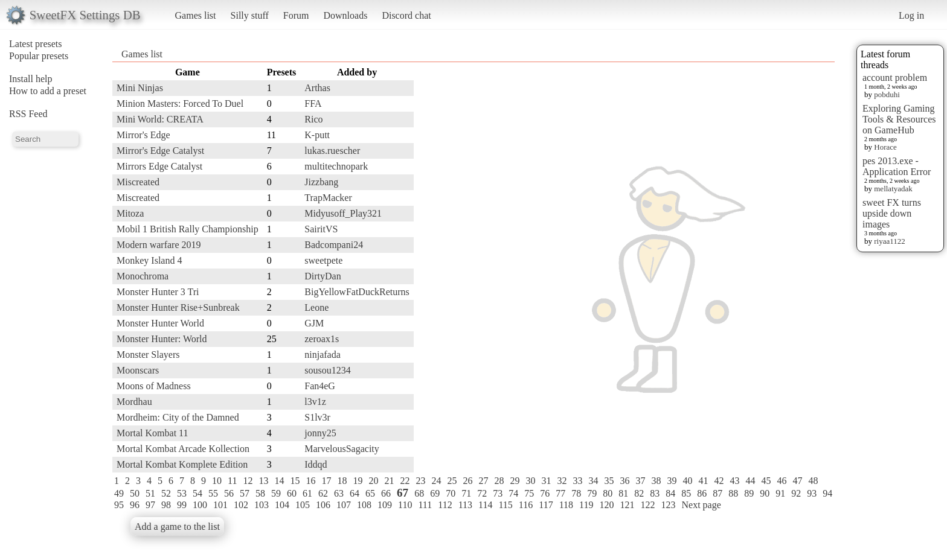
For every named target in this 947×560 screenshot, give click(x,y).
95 (119, 505)
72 (482, 493)
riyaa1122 (890, 241)
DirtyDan (323, 276)
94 (827, 493)
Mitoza (130, 213)
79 (592, 493)
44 (750, 481)
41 (703, 481)
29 (515, 481)
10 (217, 481)
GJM (314, 323)
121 (627, 505)
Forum (296, 15)
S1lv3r (317, 417)
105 (303, 505)
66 (386, 493)
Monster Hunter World (160, 323)
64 (355, 493)
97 (150, 505)
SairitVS (321, 229)
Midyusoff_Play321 (343, 213)
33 (577, 481)
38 (656, 481)
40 (687, 481)
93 (812, 493)
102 (241, 505)
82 (639, 493)
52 (166, 493)
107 (344, 505)
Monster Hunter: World (162, 339)
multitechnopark (336, 166)
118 (566, 505)
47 (797, 481)
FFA (313, 103)
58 (260, 493)
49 (119, 493)
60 (292, 493)
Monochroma (143, 276)
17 (326, 481)
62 (323, 493)
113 (465, 505)
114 (485, 505)
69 (435, 493)
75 (529, 493)
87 (717, 493)
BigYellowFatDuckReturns (357, 292)
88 (733, 493)
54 (197, 493)
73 (498, 493)
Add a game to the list (177, 527)
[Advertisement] (786, 246)
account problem (895, 78)
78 (576, 493)
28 (499, 481)
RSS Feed (28, 114)
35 (609, 481)
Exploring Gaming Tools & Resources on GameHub (899, 119)
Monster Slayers (148, 355)
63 (339, 493)
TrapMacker (328, 198)
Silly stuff (250, 15)
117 (546, 505)
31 (546, 481)
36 (624, 481)
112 (445, 505)
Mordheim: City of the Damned (178, 417)
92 (796, 493)
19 (358, 481)
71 (466, 493)
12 (248, 481)
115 (505, 505)
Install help (31, 79)
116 (526, 505)
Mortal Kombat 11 (152, 433)
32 (562, 481)
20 (373, 481)
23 (420, 481)
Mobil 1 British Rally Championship (188, 229)
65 (370, 493)
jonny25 (320, 433)
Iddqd (316, 464)
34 (593, 481)
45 (766, 481)
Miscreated (138, 182)
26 (467, 481)
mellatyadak (893, 189)
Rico (313, 119)
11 (232, 481)
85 (686, 493)
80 (608, 493)
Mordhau (134, 402)
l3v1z (315, 402)
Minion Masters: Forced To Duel (180, 103)
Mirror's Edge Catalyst (160, 151)
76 (545, 493)
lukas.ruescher (332, 151)
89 (749, 493)
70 (451, 493)
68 (419, 493)
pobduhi (887, 94)
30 (530, 481)
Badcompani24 (334, 245)
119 (586, 505)
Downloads (345, 15)
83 (655, 493)
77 (560, 493)
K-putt (317, 135)
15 (295, 481)
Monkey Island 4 (149, 260)
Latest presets (36, 44)
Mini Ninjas (140, 88)
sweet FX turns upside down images (892, 213)
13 (263, 481)
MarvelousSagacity (342, 449)
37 (640, 481)
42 (719, 481)
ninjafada (323, 355)
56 (229, 493)
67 (403, 493)
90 (765, 493)
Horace (885, 147)
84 (670, 493)
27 (483, 481)
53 (182, 493)
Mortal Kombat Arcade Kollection (183, 449)
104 (282, 505)
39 (672, 481)
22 (405, 481)
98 (166, 505)
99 (182, 505)
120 (606, 505)
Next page (701, 505)
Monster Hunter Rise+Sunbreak (178, 307)
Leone (316, 307)
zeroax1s (322, 339)
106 (323, 505)
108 (364, 505)
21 (389, 481)
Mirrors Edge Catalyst (159, 166)
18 (342, 481)
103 (262, 505)
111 (425, 505)
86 (702, 493)
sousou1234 (327, 370)
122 (647, 505)
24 (436, 481)
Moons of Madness (154, 386)
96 (135, 505)
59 (276, 493)
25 (452, 481)
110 (405, 505)
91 (780, 493)
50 (135, 493)
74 (513, 493)
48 (813, 481)
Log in (911, 15)
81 (623, 493)
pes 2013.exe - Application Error (897, 166)
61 (307, 493)
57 (245, 493)
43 (734, 481)
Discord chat (406, 15)
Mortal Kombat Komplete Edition (182, 464)
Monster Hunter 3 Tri (158, 292)
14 (279, 481)
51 (150, 493)
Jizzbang (321, 182)
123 (668, 505)
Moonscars (138, 370)
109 (385, 505)
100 (200, 505)
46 (782, 481)
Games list (196, 15)
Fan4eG (320, 386)
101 (220, 505)
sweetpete (323, 260)
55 (213, 493)
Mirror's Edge (143, 135)
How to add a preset (48, 91)
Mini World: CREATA (160, 119)
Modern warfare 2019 (159, 245)
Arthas (317, 88)
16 (310, 481)
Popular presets (39, 56)
